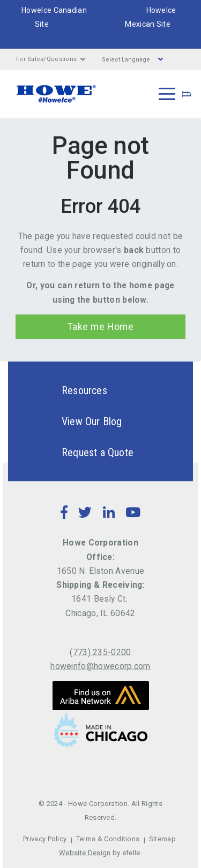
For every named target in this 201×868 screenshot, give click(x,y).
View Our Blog (73, 421)
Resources (66, 390)
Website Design (85, 853)
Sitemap (162, 839)
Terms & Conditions (108, 839)
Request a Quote (79, 452)
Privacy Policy (45, 839)
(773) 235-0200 (100, 652)
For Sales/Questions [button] (51, 59)
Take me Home (100, 327)
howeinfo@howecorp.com (100, 666)
